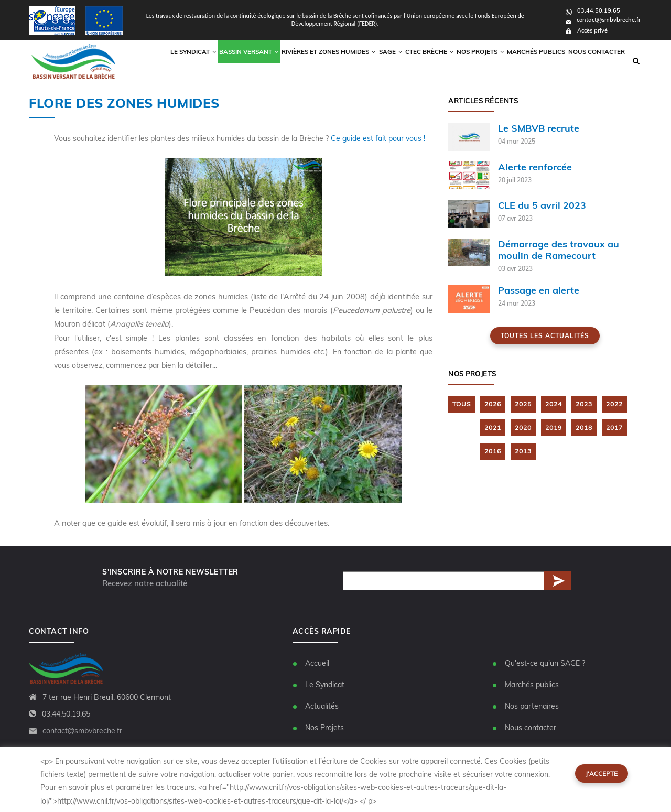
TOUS (462, 404)
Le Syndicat (325, 685)
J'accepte (602, 773)
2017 (614, 428)
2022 (614, 404)
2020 (523, 428)
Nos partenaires (532, 707)
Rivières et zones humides (308, 61)
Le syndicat (166, 61)
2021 (493, 428)
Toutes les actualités (545, 336)
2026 (493, 404)
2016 (493, 451)
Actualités (322, 707)
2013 (523, 451)
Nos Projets (472, 61)
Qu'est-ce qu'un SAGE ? (545, 664)
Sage (373, 61)
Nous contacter (595, 61)
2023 (584, 404)
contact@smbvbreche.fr (603, 20)
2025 (523, 404)
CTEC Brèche (417, 61)
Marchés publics (532, 61)
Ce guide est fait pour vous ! (379, 138)
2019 (554, 428)
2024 (554, 404)
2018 (584, 428)
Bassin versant (225, 61)
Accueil (317, 664)
